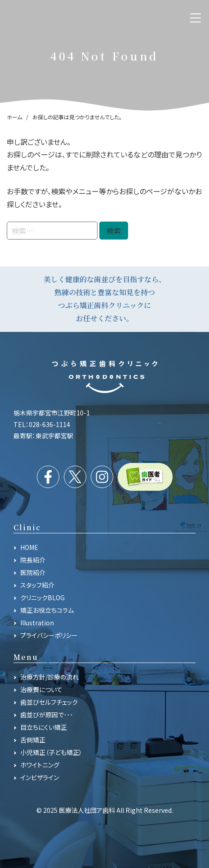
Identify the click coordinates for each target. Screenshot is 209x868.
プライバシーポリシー (49, 635)
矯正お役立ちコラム (47, 610)
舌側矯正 (33, 740)
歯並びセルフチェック (49, 702)
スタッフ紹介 (37, 585)
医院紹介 (33, 572)
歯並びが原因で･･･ (47, 715)
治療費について (41, 689)
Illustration (37, 623)
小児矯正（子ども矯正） (51, 752)
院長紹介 (33, 560)
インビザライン (40, 777)
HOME (29, 547)
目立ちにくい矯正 (44, 727)
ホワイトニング (40, 765)
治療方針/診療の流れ (49, 677)
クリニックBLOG (42, 598)
